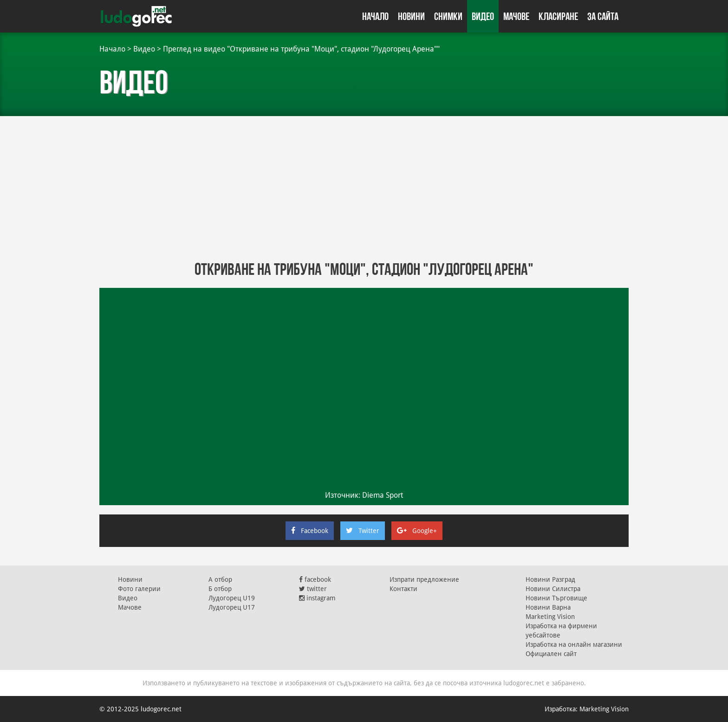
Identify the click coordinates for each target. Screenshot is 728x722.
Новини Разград (550, 579)
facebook (315, 579)
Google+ (417, 531)
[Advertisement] (364, 186)
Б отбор (220, 589)
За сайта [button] (603, 16)
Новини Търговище (556, 598)
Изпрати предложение (424, 579)
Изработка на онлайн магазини (574, 644)
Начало (375, 16)
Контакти (403, 589)
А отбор (220, 579)
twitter (313, 589)
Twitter (363, 531)
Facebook (310, 531)
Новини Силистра (553, 589)
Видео (483, 16)
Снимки (448, 16)
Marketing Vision (550, 617)
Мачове (516, 16)
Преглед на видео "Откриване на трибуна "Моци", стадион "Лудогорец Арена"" (301, 49)
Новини (411, 16)
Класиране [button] (558, 16)
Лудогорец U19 (232, 598)
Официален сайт (551, 654)
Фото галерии (139, 589)
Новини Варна (548, 607)
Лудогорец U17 (232, 607)
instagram (317, 598)
